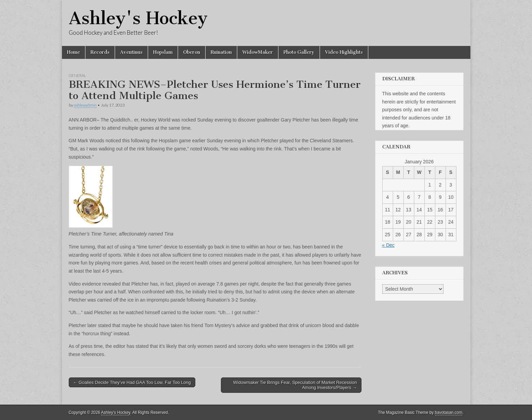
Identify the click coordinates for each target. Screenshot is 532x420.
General (77, 75)
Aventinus (131, 52)
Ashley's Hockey (138, 18)
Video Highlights (344, 52)
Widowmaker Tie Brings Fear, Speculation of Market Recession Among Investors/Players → (295, 385)
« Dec (389, 245)
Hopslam (163, 52)
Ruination (221, 52)
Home (74, 52)
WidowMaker (258, 52)
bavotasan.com (449, 413)
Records (100, 52)
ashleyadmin (85, 105)
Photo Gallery (299, 52)
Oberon (192, 52)
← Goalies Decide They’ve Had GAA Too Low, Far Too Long (132, 382)
